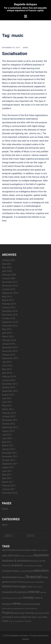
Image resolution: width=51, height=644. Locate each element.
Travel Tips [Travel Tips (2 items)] (12, 621)
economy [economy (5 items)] (28, 571)
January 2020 (9, 278)
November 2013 (10, 384)
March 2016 (8, 337)
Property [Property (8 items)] (8, 613)
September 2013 (10, 391)
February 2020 (9, 275)
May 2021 (7, 264)
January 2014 (9, 380)
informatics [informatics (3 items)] (38, 587)
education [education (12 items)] (41, 571)
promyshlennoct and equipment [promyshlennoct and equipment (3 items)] (24, 608)
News (26, 48)
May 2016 (7, 329)
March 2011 (8, 482)
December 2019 (10, 282)
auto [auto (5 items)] (34, 550)
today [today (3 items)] (39, 617)
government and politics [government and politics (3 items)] (34, 582)
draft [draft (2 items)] (21, 571)
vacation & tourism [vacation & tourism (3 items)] (24, 621)
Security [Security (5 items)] (30, 613)
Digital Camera (31, 536)
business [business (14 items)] (41, 555)
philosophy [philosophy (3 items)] (6, 608)
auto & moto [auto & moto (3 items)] (42, 550)
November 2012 (10, 420)
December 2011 (10, 453)
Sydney (26, 639)
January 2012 (9, 449)
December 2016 (10, 326)
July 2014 (7, 362)
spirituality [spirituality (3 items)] (39, 613)
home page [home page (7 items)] (19, 586)
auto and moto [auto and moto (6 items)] (11, 555)
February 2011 (9, 486)
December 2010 (10, 493)
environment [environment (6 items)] (9, 577)
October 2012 (9, 424)
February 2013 (9, 413)
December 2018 (10, 311)
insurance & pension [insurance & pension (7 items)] (15, 592)
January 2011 (9, 489)
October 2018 (9, 318)
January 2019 (9, 307)
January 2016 (9, 344)
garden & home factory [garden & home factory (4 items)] (13, 582)
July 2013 (7, 398)
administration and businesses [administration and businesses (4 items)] (17, 550)
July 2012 (7, 435)
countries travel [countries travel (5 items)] (10, 571)
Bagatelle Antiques (26, 4)
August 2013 (8, 395)
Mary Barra (7, 79)
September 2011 (10, 464)
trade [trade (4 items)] (45, 617)
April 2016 (7, 333)
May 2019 (7, 297)
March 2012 (8, 446)
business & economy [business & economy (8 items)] (16, 561)
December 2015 (10, 347)
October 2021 (9, 260)
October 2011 (9, 460)
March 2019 (8, 300)
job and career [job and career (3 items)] (17, 598)
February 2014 (9, 377)
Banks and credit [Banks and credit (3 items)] (27, 556)
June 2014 (7, 366)
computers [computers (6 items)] (16, 565)
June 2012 (7, 438)
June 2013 (7, 402)
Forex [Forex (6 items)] (45, 577)
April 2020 (7, 271)
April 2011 (7, 478)
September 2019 (10, 293)
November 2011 (10, 456)
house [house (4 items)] (30, 587)
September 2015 (10, 358)
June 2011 (7, 471)
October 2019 (9, 289)
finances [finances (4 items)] (21, 577)
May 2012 (7, 442)
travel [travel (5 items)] (5, 621)
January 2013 (9, 416)
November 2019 (10, 286)
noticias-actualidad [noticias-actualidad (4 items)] (31, 604)
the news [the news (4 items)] (32, 617)
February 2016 (9, 340)
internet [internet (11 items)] (34, 592)
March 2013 (8, 409)
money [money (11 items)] (28, 598)
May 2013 (7, 406)
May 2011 (7, 475)
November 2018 (10, 315)
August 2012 (8, 431)
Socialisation (15, 54)
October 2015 (9, 355)
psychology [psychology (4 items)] (19, 613)
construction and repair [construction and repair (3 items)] (33, 566)
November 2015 (10, 351)
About (5, 509)
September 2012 (10, 427)
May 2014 (7, 369)
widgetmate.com (9, 536)
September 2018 (10, 322)
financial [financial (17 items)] (33, 577)
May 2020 (7, 268)
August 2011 (8, 467)
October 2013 (9, 387)
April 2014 (7, 373)
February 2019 (9, 304)
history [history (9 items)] (7, 586)
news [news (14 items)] (17, 604)
